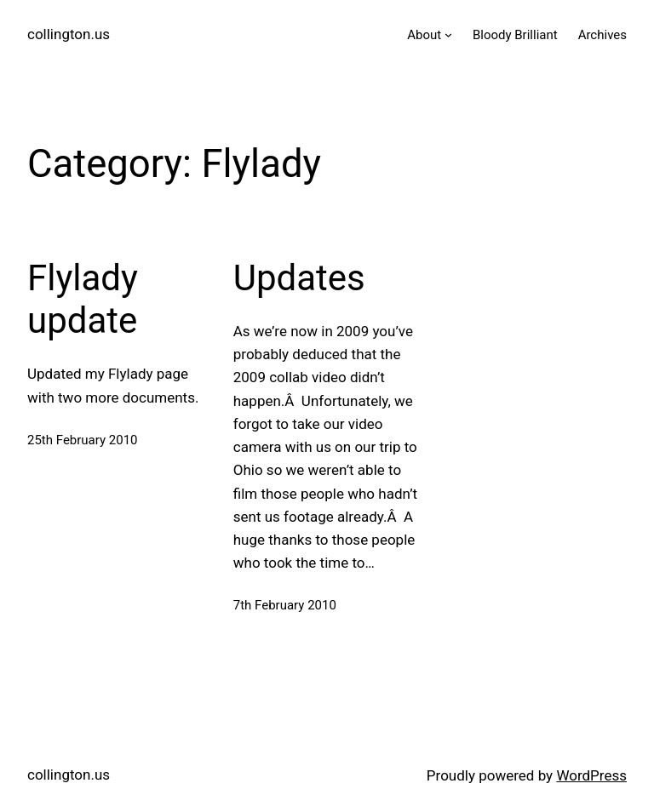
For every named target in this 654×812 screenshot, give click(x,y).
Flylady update (83, 299)
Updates (299, 278)
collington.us (69, 34)
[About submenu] (448, 34)
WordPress (591, 775)
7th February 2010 (285, 605)
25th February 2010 (83, 440)
